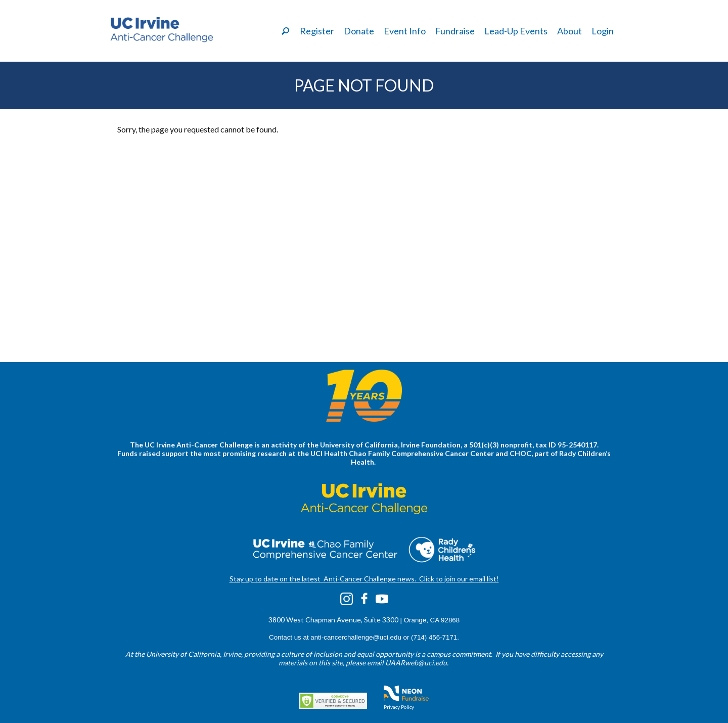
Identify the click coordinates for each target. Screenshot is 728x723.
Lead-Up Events (516, 31)
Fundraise (455, 31)
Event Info (405, 31)
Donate (359, 31)
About (570, 31)
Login (603, 31)
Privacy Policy (399, 707)
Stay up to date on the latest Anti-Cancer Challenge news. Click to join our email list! (364, 579)
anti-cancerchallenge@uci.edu (356, 637)
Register (317, 31)
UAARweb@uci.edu (416, 663)
